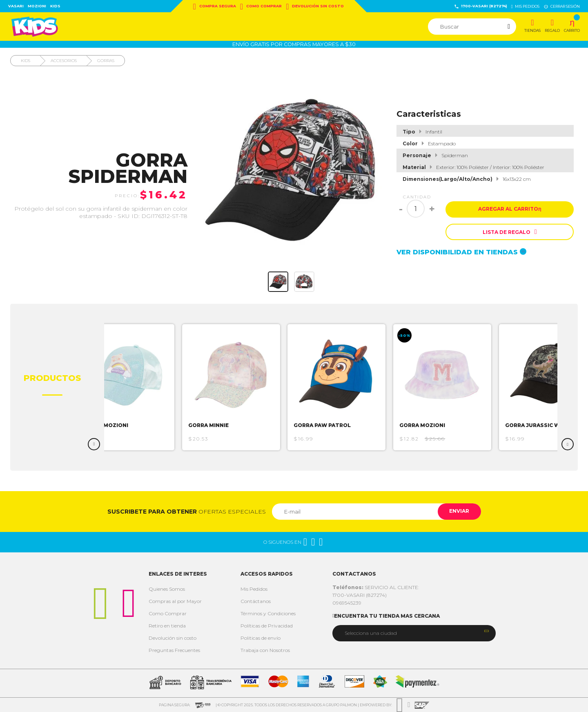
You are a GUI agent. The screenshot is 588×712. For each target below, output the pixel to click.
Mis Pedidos (254, 589)
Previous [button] (94, 444)
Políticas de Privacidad (267, 626)
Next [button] (568, 444)
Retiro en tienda (167, 626)
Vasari (16, 6)
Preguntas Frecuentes (174, 650)
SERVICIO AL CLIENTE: (376, 587)
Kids (55, 6)
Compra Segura (215, 7)
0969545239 (347, 603)
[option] (128, 387)
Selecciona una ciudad (371, 633)
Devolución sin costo (315, 7)
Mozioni (37, 6)
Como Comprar (261, 7)
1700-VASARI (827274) (481, 6)
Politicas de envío (261, 638)
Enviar (459, 511)
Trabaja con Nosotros (265, 650)
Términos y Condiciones (268, 613)
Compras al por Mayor (175, 601)
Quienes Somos (167, 589)
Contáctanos (256, 601)
